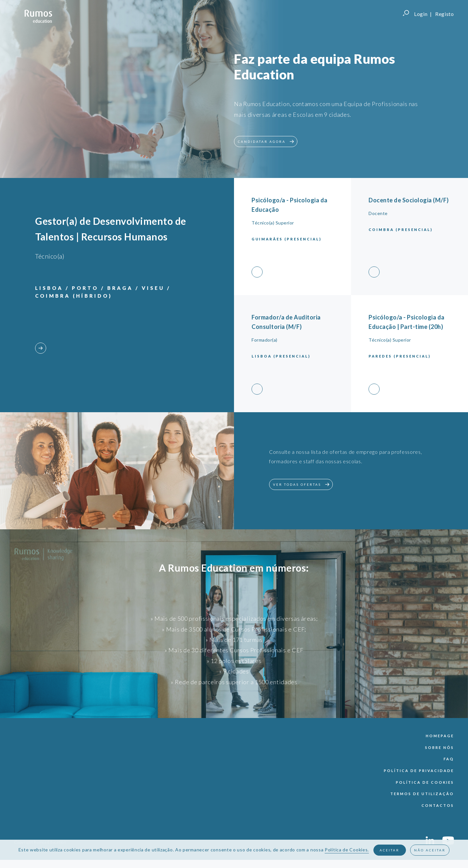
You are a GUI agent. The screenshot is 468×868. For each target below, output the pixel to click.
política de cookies (425, 782)
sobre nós (440, 747)
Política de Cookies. (347, 850)
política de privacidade (419, 771)
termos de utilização (422, 794)
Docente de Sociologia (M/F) (409, 200)
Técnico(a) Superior (273, 223)
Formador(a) (265, 340)
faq (449, 759)
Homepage (440, 736)
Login (421, 14)
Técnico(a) (50, 256)
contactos (438, 805)
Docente (378, 213)
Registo (445, 14)
